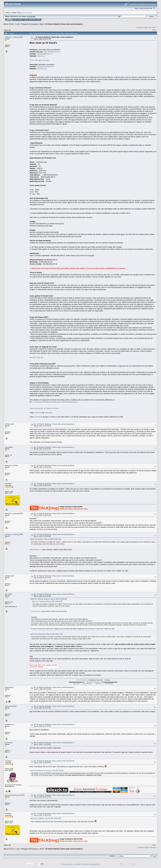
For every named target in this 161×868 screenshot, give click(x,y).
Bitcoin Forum (9, 24)
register (30, 13)
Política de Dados (52, 408)
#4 (155, 466)
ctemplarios (9, 724)
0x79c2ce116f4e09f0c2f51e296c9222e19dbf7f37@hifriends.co (56, 402)
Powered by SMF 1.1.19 (69, 864)
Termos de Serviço (36, 408)
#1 (155, 38)
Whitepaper (48, 413)
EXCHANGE (109, 684)
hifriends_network (12, 37)
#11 (155, 707)
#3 (155, 448)
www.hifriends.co (36, 549)
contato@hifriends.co (45, 54)
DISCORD (76, 684)
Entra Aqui (45, 60)
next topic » (152, 27)
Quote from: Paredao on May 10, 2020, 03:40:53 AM (46, 539)
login (24, 13)
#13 (155, 744)
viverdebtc (9, 447)
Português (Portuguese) (30, 24)
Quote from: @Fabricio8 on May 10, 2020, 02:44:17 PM (47, 634)
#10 (155, 688)
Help (15, 19)
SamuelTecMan (11, 706)
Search (21, 19)
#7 (155, 535)
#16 (155, 814)
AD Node (8, 594)
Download (38, 413)
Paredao (8, 484)
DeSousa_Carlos (11, 465)
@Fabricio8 (9, 424)
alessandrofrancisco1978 (15, 795)
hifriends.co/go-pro (36, 357)
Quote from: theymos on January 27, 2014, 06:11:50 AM (47, 771)
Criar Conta (34, 60)
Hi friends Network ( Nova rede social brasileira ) (64, 24)
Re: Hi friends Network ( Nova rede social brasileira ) (54, 424)
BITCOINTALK (87, 684)
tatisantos (9, 743)
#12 (155, 725)
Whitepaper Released (93, 682)
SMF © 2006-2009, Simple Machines (89, 864)
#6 (155, 514)
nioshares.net (42, 69)
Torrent (33, 16)
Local (17, 24)
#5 (155, 485)
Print (154, 30)
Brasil (42, 24)
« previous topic (142, 27)
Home (9, 19)
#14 (155, 762)
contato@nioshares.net (45, 67)
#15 (155, 796)
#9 (155, 595)
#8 (155, 577)
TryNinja (8, 761)
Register (32, 19)
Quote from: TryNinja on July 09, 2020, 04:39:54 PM (46, 818)
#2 (155, 425)
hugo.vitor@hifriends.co (52, 52)
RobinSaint (9, 687)
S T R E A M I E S (82, 680)
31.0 (28, 16)
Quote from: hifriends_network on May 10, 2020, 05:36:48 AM (49, 599)
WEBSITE (99, 684)
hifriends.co (41, 56)
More (38, 19)
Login (26, 19)
